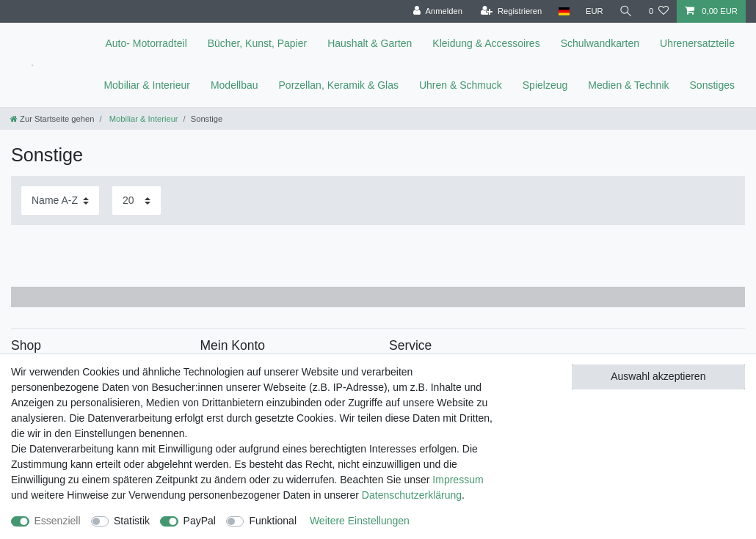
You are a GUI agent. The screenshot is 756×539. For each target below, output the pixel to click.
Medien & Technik (628, 85)
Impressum (458, 480)
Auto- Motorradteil (146, 43)
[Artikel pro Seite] (137, 201)
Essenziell (58, 521)
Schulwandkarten (600, 43)
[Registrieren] (511, 11)
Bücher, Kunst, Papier (257, 43)
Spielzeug (545, 85)
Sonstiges (712, 85)
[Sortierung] (60, 201)
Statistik (132, 521)
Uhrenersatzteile (697, 43)
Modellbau (235, 85)
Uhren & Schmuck (461, 85)
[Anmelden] (438, 11)
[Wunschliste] (659, 11)
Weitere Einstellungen (360, 521)
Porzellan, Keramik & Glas (339, 85)
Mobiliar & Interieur (147, 85)
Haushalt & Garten (370, 43)
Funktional (273, 521)
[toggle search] (626, 11)
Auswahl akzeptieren (658, 376)
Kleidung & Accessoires (486, 43)
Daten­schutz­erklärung (412, 495)
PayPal (200, 521)
